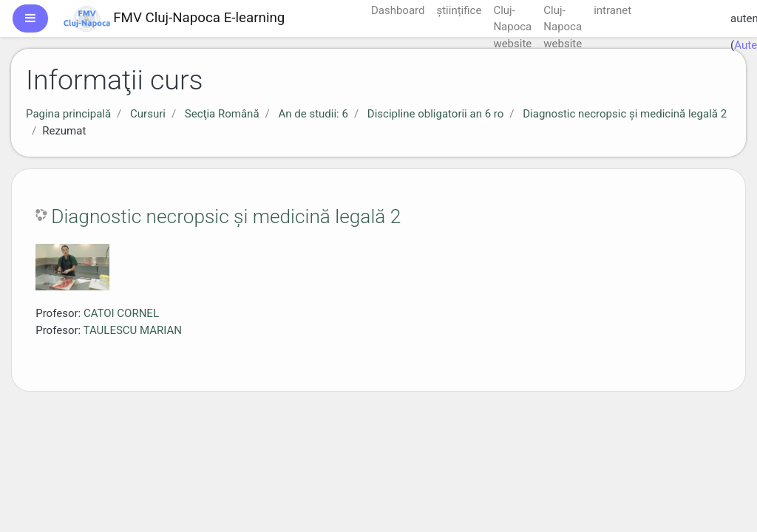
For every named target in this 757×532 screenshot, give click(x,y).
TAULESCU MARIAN (133, 330)
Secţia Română (222, 114)
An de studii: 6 (313, 114)
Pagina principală (68, 114)
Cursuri (148, 114)
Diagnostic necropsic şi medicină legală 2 (625, 114)
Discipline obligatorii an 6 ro (435, 114)
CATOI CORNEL (121, 313)
